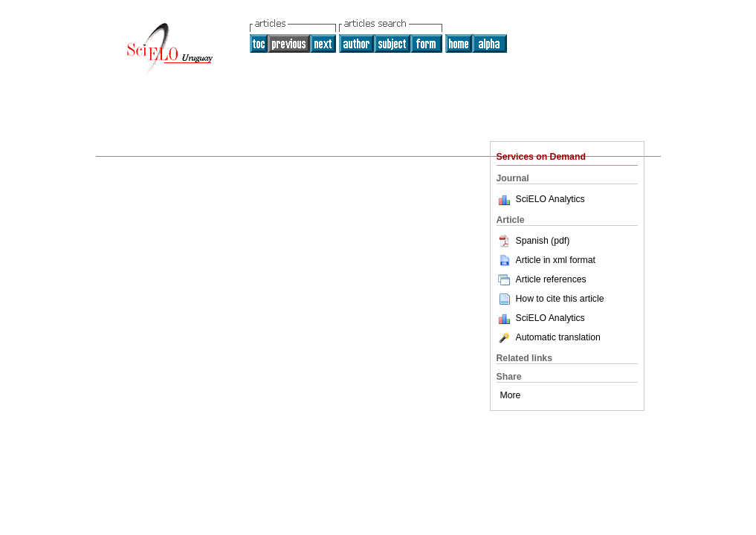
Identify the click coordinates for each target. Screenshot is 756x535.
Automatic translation (549, 337)
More (511, 395)
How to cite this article (560, 299)
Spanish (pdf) (533, 241)
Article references (542, 279)
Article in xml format (546, 260)
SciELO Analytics (550, 199)
